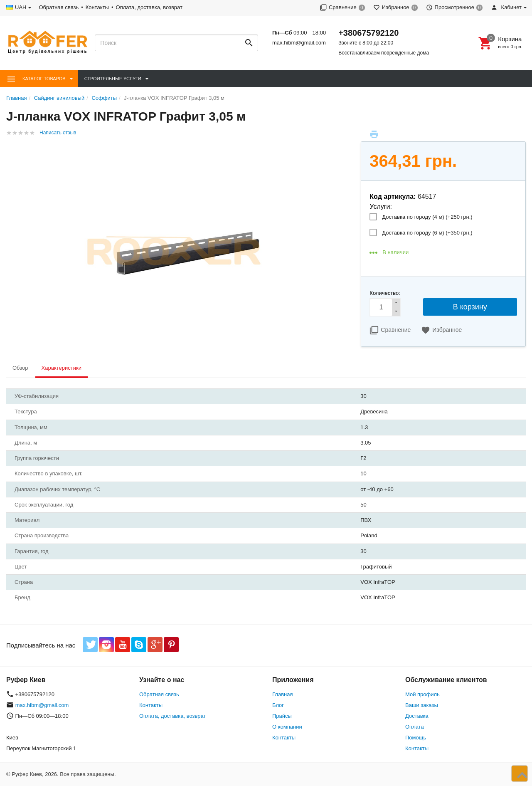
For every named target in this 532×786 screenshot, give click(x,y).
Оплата (415, 727)
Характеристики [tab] (62, 368)
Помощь (416, 738)
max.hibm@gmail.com (299, 43)
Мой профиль (422, 694)
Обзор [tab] (20, 368)
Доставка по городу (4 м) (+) (427, 217)
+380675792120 (368, 33)
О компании (287, 727)
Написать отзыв (58, 133)
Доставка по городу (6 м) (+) (427, 233)
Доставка (417, 716)
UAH (21, 7)
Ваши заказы (422, 705)
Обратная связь (59, 7)
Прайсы (282, 716)
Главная (282, 694)
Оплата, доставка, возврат (149, 7)
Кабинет (506, 7)
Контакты (97, 7)
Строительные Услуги (113, 79)
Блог (278, 705)
